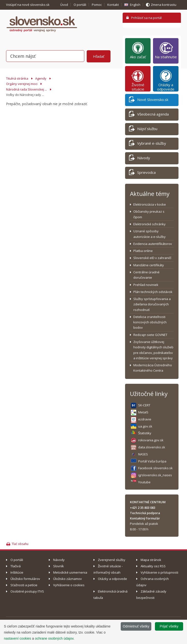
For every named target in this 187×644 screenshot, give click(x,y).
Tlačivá (16, 566)
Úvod (64, 5)
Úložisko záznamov (68, 579)
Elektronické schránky (149, 224)
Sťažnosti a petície (24, 585)
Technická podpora (145, 513)
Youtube (144, 482)
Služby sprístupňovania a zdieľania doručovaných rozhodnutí (152, 304)
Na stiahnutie (166, 50)
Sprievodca (142, 173)
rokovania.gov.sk (151, 440)
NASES (143, 454)
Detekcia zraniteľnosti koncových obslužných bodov (150, 322)
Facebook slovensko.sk (155, 468)
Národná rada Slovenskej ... (26, 89)
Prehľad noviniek (146, 285)
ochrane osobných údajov (54, 638)
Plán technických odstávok (153, 292)
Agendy (41, 78)
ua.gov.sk (145, 426)
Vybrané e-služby (148, 144)
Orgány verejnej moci (22, 84)
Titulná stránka (17, 78)
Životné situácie (138, 80)
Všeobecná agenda (149, 115)
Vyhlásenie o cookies (69, 585)
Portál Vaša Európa (152, 461)
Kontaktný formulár (145, 518)
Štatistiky (145, 433)
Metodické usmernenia (70, 572)
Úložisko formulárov (25, 579)
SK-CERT (144, 405)
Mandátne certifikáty (149, 265)
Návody (140, 159)
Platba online (143, 251)
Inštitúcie (17, 572)
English (135, 5)
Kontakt (113, 5)
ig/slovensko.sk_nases (155, 475)
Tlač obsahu (20, 544)
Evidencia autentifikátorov (153, 244)
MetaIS (143, 412)
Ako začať (138, 50)
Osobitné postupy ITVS (27, 591)
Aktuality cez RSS (153, 566)
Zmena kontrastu (164, 5)
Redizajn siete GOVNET (150, 335)
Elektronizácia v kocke (150, 204)
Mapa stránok (151, 560)
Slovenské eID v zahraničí (152, 258)
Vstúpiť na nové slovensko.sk (28, 5)
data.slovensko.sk (152, 447)
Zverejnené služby (112, 560)
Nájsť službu (143, 130)
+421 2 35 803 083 (143, 508)
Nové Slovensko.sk (149, 100)
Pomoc (97, 5)
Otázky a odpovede (166, 80)
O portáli (80, 5)
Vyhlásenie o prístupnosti (159, 572)
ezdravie (145, 419)
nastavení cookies (17, 638)
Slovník (59, 566)
